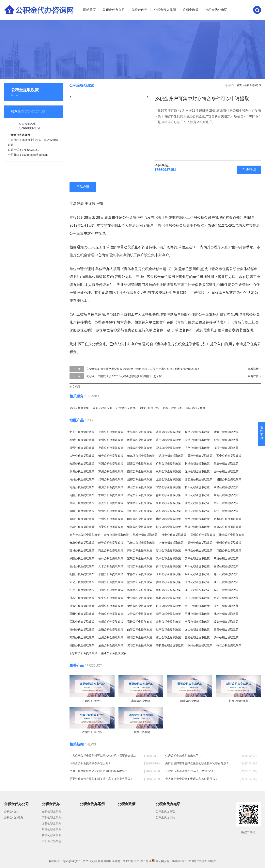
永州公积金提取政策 (168, 574)
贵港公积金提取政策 (82, 622)
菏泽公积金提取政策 (140, 448)
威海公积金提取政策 (226, 432)
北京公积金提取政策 (82, 432)
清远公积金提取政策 (82, 606)
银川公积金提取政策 (111, 487)
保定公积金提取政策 (140, 495)
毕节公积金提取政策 (197, 622)
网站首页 (89, 10)
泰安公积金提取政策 (116, 535)
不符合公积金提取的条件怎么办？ (90, 763)
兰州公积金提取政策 (82, 566)
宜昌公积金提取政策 (226, 566)
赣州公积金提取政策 (82, 630)
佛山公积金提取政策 (140, 487)
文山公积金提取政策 (197, 630)
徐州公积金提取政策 (168, 495)
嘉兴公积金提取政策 (111, 503)
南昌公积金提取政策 (82, 487)
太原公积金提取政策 (168, 479)
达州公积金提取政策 (111, 637)
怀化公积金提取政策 (82, 582)
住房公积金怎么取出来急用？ (183, 756)
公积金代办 (139, 10)
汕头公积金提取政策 (111, 598)
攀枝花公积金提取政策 (170, 645)
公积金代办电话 (216, 10)
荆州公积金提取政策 (197, 566)
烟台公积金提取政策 (197, 432)
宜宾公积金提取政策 (197, 637)
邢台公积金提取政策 (140, 511)
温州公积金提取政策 (226, 471)
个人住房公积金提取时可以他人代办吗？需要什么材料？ (103, 756)
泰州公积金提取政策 (168, 622)
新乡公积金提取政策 (168, 550)
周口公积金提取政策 (197, 495)
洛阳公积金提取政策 (168, 511)
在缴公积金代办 (126, 408)
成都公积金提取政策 (140, 479)
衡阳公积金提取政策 (82, 574)
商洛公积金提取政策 (226, 558)
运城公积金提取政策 (82, 527)
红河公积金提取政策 (168, 630)
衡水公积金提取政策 (197, 519)
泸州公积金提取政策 (226, 637)
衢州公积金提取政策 (140, 590)
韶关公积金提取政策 (226, 598)
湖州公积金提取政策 (226, 582)
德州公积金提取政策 (111, 440)
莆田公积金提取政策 (82, 614)
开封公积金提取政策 (140, 550)
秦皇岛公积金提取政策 (227, 527)
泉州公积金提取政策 (168, 503)
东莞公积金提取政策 (226, 495)
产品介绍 (83, 187)
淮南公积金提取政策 (232, 535)
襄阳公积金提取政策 (140, 566)
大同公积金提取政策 (82, 519)
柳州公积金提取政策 (111, 622)
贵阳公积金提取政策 (229, 479)
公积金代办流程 (14, 817)
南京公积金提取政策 (140, 471)
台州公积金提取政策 (111, 590)
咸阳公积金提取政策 (82, 558)
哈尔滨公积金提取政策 (141, 456)
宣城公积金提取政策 (82, 550)
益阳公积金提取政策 (140, 582)
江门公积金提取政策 (197, 590)
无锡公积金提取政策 (197, 471)
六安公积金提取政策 (171, 543)
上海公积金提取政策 (111, 432)
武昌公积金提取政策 (226, 487)
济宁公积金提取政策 (168, 440)
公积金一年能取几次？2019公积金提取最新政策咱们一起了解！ (125, 376)
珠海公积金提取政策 (197, 503)
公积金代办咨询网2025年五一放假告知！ (190, 771)
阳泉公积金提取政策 (140, 519)
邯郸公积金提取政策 (111, 495)
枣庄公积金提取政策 (111, 448)
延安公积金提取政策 (168, 527)
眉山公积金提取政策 (111, 645)
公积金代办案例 (165, 10)
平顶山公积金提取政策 (199, 550)
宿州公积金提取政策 (203, 535)
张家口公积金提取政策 (227, 519)
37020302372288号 (184, 861)
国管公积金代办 (196, 408)
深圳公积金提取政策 (82, 471)
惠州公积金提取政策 (168, 598)
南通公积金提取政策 (114, 653)
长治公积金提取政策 (226, 511)
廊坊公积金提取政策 (168, 519)
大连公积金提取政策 (82, 456)
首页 (239, 85)
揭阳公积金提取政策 (226, 590)
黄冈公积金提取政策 (168, 566)
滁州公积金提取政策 (200, 543)
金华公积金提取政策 (82, 503)
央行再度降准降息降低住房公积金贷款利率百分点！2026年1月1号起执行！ (199, 763)
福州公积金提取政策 (82, 479)
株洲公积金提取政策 (111, 582)
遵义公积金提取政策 (226, 622)
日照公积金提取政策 (82, 448)
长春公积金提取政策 (111, 456)
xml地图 (202, 861)
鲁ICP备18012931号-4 (137, 861)
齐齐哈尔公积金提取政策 (85, 535)
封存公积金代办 (172, 408)
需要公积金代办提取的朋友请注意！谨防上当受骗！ (101, 779)
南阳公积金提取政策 (82, 495)
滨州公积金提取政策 (197, 448)
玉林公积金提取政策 (197, 614)
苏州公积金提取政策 (111, 471)
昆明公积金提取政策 (111, 479)
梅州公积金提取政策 (111, 606)
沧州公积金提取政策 (111, 511)
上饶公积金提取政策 (111, 630)
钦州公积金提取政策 (200, 645)
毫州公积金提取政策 (229, 543)
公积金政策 (191, 10)
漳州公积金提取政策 (226, 606)
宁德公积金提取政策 (111, 614)
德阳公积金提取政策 (82, 645)
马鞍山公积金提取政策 (141, 543)
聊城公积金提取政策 (168, 448)
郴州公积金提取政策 (226, 574)
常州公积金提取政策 (140, 503)
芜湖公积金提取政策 (111, 464)
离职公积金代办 (149, 408)
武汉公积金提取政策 (171, 456)
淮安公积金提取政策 (174, 535)
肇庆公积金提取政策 (140, 606)
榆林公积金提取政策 (111, 558)
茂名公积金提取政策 (82, 598)
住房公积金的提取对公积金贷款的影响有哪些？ (99, 771)
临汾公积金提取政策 (197, 511)
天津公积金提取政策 (200, 456)
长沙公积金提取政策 (197, 464)
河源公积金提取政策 (168, 606)
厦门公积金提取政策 (197, 606)
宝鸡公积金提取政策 (140, 558)
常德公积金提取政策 (140, 574)
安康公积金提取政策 (197, 558)
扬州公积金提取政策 (197, 487)
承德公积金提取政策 (197, 527)
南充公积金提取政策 (82, 637)
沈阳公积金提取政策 (226, 448)
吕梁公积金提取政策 (111, 527)
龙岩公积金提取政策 (140, 614)
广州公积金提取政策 (168, 464)
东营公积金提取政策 (226, 440)
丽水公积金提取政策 (168, 590)
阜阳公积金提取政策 (226, 503)
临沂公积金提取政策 (82, 440)
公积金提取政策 (253, 85)
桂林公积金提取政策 (226, 614)
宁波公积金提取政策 (168, 487)
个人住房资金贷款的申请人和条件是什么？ (192, 779)
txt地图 (212, 861)
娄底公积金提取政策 (168, 582)
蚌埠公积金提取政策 (111, 543)
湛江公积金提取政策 (197, 598)
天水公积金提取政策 (111, 566)
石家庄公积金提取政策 (83, 653)
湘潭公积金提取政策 (197, 582)
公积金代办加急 (79, 408)
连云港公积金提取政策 (199, 479)
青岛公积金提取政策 (140, 432)
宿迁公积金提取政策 (140, 622)
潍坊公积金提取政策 (140, 440)
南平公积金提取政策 (168, 614)
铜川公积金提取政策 (140, 527)
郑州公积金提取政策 (140, 464)
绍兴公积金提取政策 (82, 590)
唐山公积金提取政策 (82, 511)
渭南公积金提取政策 (229, 550)
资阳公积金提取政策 (140, 645)
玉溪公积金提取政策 (226, 630)
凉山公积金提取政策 (168, 637)
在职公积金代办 (102, 408)
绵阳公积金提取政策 (140, 637)
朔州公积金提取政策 (111, 519)
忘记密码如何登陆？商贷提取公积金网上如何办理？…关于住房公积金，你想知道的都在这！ (143, 369)
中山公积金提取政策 (140, 598)
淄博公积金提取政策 (197, 440)
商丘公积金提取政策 (111, 550)
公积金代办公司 (114, 10)
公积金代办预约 (165, 817)
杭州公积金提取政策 (168, 471)
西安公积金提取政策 (229, 456)
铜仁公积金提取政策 (229, 645)
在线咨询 (249, 170)
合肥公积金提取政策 (82, 464)
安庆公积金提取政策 (82, 543)
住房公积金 (124, 218)
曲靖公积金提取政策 (140, 630)
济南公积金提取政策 (168, 432)
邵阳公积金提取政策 (111, 574)
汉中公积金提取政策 (168, 558)
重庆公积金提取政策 (226, 464)
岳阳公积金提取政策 (197, 574)
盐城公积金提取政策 (145, 535)
